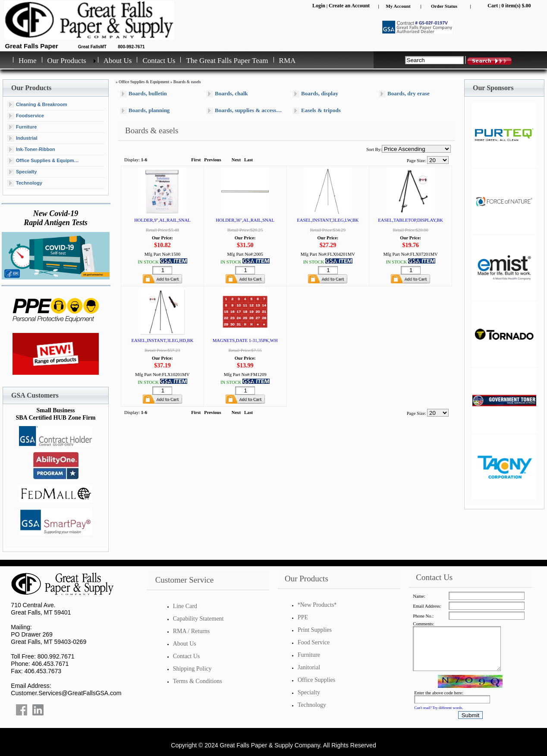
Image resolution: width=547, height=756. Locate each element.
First (196, 160)
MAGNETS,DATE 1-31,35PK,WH (245, 340)
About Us (118, 61)
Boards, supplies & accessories (246, 111)
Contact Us (159, 61)
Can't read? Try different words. (439, 708)
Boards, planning (145, 111)
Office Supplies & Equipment (44, 161)
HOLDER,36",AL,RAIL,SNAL (245, 220)
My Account (398, 6)
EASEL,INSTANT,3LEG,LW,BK (328, 220)
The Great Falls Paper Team (227, 61)
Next (236, 160)
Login (319, 6)
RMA (288, 61)
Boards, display (315, 94)
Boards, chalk (227, 94)
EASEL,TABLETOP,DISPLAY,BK (410, 220)
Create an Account (349, 6)
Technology (25, 183)
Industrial (22, 138)
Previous (212, 160)
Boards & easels (187, 82)
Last (248, 160)
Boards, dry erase (404, 94)
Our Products (67, 61)
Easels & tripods (317, 111)
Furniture (22, 127)
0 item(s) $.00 (516, 6)
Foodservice (26, 116)
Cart (493, 6)
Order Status (444, 6)
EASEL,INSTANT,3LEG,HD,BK (162, 340)
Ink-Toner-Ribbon (31, 150)
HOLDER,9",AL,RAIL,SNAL (162, 220)
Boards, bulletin (143, 94)
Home (28, 61)
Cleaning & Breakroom (37, 105)
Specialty (22, 172)
